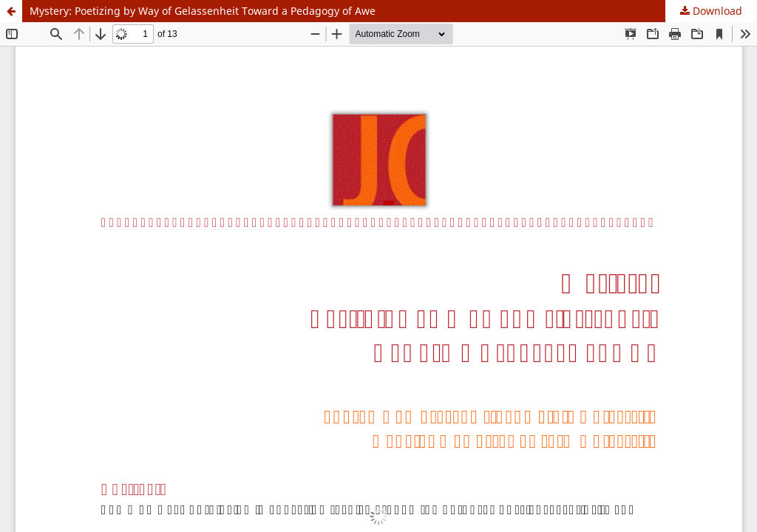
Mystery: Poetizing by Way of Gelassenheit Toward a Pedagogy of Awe (203, 11)
